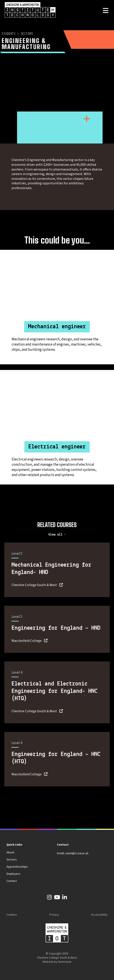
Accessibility (99, 915)
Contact (12, 881)
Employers (13, 874)
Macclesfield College (27, 641)
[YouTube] (57, 898)
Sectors (27, 34)
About (10, 853)
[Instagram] (49, 898)
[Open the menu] (106, 11)
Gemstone (65, 962)
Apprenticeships (17, 867)
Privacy (54, 915)
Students (9, 34)
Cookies (12, 915)
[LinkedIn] (65, 898)
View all (56, 535)
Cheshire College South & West (34, 585)
